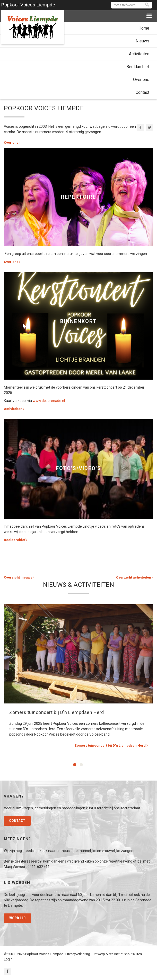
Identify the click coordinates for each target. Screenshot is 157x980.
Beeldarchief (138, 67)
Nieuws (142, 41)
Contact (142, 92)
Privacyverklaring (78, 954)
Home (144, 28)
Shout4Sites (133, 954)
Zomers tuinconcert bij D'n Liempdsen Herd (57, 712)
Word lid (18, 918)
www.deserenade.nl (49, 401)
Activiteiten (139, 54)
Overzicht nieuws (19, 577)
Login (8, 959)
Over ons (141, 80)
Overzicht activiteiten (135, 577)
